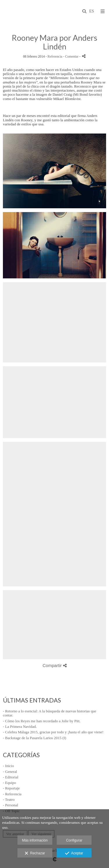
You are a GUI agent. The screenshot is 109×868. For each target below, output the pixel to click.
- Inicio (8, 766)
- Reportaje (11, 788)
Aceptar (74, 853)
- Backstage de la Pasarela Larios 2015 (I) (35, 738)
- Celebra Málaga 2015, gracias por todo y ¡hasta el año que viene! (53, 732)
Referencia (55, 57)
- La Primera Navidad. (20, 726)
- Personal (10, 805)
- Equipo (9, 783)
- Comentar (71, 57)
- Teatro (9, 799)
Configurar (74, 840)
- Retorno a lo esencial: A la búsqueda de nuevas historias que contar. (50, 713)
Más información (35, 840)
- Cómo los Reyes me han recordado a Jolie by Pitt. (42, 721)
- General (10, 772)
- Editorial (11, 777)
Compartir (54, 665)
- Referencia (12, 794)
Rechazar (35, 853)
